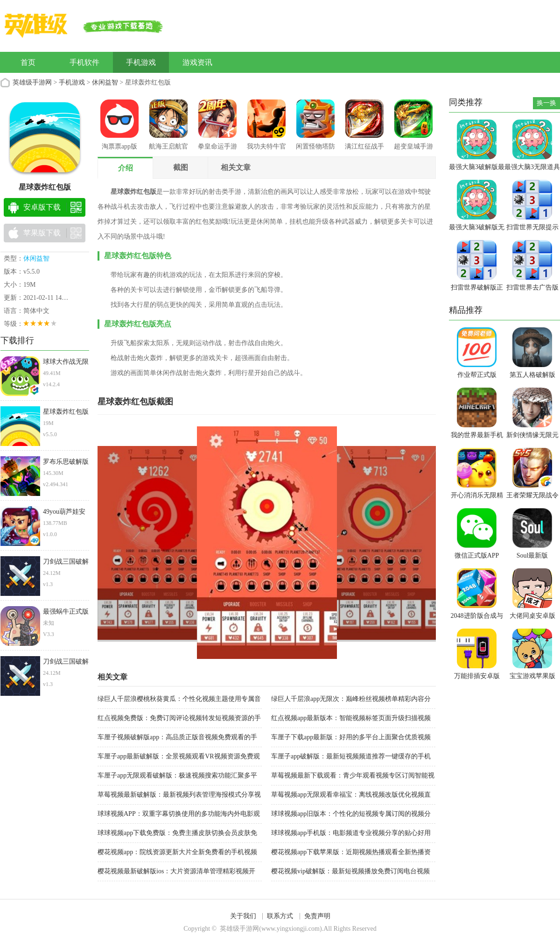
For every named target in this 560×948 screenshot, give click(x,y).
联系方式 (280, 916)
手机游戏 (141, 62)
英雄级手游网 (32, 82)
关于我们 (243, 916)
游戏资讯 (197, 62)
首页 (28, 62)
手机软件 (84, 62)
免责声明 (317, 916)
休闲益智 (105, 82)
